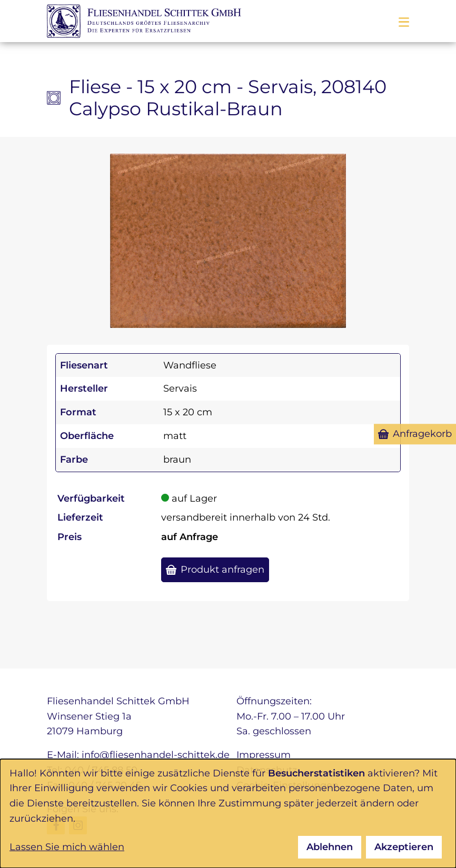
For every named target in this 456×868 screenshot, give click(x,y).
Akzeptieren (404, 847)
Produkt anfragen (222, 570)
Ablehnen (330, 847)
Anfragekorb (422, 434)
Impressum (264, 755)
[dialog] (228, 814)
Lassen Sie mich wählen (67, 847)
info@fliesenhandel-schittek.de (156, 755)
